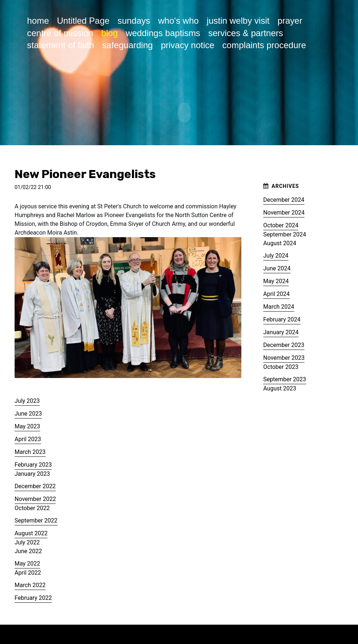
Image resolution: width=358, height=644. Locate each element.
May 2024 (276, 280)
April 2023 (28, 438)
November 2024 (284, 211)
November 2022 (35, 498)
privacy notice (188, 45)
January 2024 (281, 331)
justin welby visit (238, 21)
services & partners (246, 33)
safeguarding (127, 45)
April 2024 (277, 292)
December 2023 (284, 344)
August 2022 (31, 532)
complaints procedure (264, 45)
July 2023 (27, 399)
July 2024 (276, 254)
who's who (178, 21)
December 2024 (284, 198)
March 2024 (279, 305)
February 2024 (282, 318)
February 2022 (33, 596)
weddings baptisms (163, 33)
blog (110, 33)
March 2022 (30, 584)
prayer (290, 21)
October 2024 (281, 224)
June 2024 (277, 267)
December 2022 (35, 485)
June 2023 (28, 412)
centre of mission (60, 33)
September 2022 (36, 519)
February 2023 (33, 463)
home (38, 21)
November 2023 (284, 356)
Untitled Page (83, 21)
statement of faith (61, 45)
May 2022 (27, 562)
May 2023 (27, 425)
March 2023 (30, 450)
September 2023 (285, 378)
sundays (134, 21)
